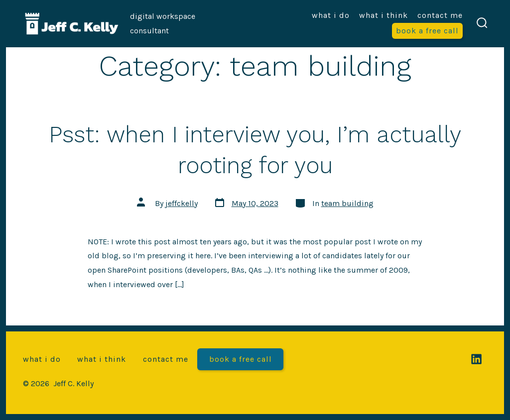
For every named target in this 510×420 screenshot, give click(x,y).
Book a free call (427, 31)
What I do (331, 15)
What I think (383, 15)
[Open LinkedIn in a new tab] (476, 359)
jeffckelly (182, 203)
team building (347, 203)
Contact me (440, 15)
